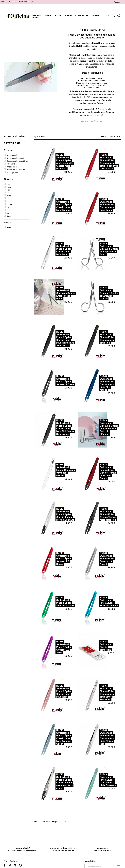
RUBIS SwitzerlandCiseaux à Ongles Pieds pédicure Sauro (99, 249)
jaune (9, 196)
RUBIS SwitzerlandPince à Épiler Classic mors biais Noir (97, 337)
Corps (58, 15)
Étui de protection (13, 173)
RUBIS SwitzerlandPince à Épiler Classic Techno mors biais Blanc (55, 514)
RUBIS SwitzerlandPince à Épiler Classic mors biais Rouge (97, 205)
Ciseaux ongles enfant (15, 158)
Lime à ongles (12, 164)
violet (9, 216)
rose (8, 207)
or (7, 201)
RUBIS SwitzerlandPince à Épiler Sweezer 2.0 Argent (97, 559)
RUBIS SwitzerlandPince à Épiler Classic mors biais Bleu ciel (53, 205)
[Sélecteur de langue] (119, 2)
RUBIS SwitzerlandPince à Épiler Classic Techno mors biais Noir (98, 514)
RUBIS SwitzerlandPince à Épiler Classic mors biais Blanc (53, 249)
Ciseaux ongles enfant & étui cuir (18, 161)
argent (9, 184)
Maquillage (83, 15)
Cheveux (69, 15)
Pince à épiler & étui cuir (16, 170)
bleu (8, 190)
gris (8, 193)
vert (8, 213)
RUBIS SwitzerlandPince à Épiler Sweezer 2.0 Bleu (98, 602)
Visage (48, 15)
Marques (37, 15)
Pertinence (115, 137)
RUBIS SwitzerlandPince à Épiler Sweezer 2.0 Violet (53, 647)
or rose (9, 204)
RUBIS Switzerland (15, 136)
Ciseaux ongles (12, 155)
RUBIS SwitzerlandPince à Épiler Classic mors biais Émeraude (98, 780)
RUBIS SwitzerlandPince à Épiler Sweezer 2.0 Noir (55, 380)
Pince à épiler (12, 167)
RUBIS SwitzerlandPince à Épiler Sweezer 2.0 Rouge (53, 559)
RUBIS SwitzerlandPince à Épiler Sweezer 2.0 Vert (55, 602)
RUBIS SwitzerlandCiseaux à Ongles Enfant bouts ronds (55, 293)
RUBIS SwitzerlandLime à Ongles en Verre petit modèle (55, 470)
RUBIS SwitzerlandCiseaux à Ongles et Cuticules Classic (99, 293)
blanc (9, 187)
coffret (9, 227)
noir (8, 199)
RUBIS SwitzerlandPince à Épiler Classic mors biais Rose (53, 691)
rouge (9, 210)
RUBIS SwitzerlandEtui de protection (96, 646)
